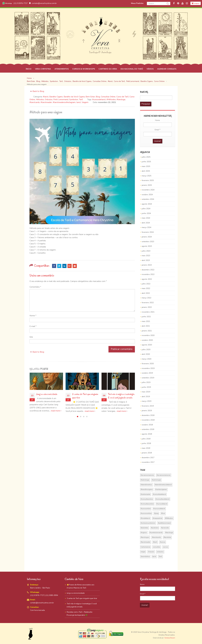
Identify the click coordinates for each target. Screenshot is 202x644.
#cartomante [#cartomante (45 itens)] (145, 494)
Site (31, 337)
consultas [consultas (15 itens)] (157, 547)
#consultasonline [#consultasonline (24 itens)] (147, 504)
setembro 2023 (148, 242)
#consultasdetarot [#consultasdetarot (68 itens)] (162, 499)
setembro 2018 (148, 429)
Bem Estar (90, 97)
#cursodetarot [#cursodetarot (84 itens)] (162, 504)
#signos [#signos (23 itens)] (144, 533)
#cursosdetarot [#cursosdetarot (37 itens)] (159, 509)
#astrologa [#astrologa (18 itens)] (145, 480)
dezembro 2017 (148, 458)
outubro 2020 (147, 340)
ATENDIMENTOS (62, 69)
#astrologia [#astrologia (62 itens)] (156, 480)
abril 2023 (146, 260)
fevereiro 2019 (148, 406)
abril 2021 (146, 326)
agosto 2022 (147, 279)
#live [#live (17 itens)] (163, 513)
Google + (70, 266)
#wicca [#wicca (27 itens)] (163, 542)
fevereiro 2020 (148, 364)
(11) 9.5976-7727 (15, 3)
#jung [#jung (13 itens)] (156, 513)
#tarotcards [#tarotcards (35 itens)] (156, 537)
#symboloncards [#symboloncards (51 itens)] (156, 533)
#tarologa (121, 100)
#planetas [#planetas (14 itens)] (144, 528)
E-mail (33, 326)
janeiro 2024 (147, 237)
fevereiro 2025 (148, 180)
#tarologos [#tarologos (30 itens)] (145, 537)
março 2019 (146, 401)
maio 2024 (146, 218)
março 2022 (146, 298)
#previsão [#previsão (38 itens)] (165, 528)
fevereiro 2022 (148, 303)
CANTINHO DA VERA (108, 69)
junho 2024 (146, 213)
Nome (33, 316)
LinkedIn (64, 266)
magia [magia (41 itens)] (143, 552)
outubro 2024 (147, 195)
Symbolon (74, 100)
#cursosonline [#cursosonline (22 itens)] (146, 513)
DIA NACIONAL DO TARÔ (132, 69)
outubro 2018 (147, 425)
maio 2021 (146, 321)
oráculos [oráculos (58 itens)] (160, 552)
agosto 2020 (147, 345)
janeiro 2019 (147, 411)
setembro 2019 (148, 378)
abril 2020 (146, 354)
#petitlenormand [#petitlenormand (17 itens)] (164, 523)
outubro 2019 (147, 373)
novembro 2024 (148, 190)
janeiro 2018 (147, 453)
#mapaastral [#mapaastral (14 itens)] (157, 518)
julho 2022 (146, 284)
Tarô (81, 100)
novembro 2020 (148, 335)
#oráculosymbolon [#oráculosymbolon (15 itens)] (148, 523)
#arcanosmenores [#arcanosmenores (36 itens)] (164, 475)
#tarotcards (35, 102)
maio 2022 (146, 288)
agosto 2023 (147, 246)
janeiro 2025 (147, 185)
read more (56, 411)
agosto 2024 (147, 204)
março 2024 (146, 227)
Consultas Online (108, 97)
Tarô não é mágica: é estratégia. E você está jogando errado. (121, 396)
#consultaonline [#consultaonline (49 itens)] (147, 499)
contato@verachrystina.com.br (43, 3)
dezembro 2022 (148, 270)
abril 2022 (146, 293)
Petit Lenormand (61, 100)
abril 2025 (146, 171)
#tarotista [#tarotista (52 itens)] (167, 537)
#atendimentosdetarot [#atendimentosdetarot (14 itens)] (163, 485)
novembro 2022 (148, 274)
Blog (98, 97)
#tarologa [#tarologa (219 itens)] (169, 533)
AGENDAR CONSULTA (167, 69)
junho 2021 (146, 317)
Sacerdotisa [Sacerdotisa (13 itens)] (145, 556)
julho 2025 (146, 157)
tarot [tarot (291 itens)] (154, 556)
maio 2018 (146, 448)
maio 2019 (146, 392)
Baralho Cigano (56, 97)
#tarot (46, 97)
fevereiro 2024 (148, 232)
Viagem (85, 102)
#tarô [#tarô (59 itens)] (155, 542)
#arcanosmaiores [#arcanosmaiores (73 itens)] (147, 475)
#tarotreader (46, 102)
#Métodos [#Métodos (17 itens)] (169, 518)
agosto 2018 (147, 434)
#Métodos (111, 100)
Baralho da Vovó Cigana (74, 97)
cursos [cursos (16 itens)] (166, 547)
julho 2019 (146, 382)
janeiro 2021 (147, 331)
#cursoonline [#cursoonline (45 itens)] (146, 509)
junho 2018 (146, 443)
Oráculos (49, 100)
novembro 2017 (148, 462)
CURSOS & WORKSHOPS (84, 69)
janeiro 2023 (147, 265)
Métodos (40, 100)
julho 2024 (146, 209)
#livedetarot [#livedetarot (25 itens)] (145, 518)
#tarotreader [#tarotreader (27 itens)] (146, 542)
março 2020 (146, 359)
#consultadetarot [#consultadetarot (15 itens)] (159, 494)
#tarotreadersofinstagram (64, 102)
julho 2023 (146, 251)
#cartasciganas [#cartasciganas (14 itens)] (161, 489)
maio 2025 (146, 166)
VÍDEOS (150, 69)
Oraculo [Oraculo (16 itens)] (151, 552)
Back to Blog (37, 91)
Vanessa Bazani (170, 638)
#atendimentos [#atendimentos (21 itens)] (146, 485)
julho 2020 (146, 350)
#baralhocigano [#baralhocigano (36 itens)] (147, 489)
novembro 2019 (148, 368)
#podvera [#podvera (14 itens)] (155, 528)
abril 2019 (146, 397)
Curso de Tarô (122, 97)
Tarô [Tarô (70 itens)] (160, 556)
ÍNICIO (29, 69)
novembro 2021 (148, 312)
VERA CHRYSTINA (43, 69)
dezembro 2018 (148, 415)
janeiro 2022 (147, 307)
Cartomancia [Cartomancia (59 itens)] (145, 547)
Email (75, 266)
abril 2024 (146, 223)
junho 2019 (146, 387)
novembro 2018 (148, 420)
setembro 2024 (148, 199)
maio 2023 (146, 256)
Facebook (54, 266)
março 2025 (146, 176)
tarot (79, 102)
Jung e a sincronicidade (47, 394)
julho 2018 (146, 439)
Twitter (59, 266)
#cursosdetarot (99, 100)
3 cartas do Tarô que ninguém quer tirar (82, 598)
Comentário (35, 287)
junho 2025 (146, 162)
